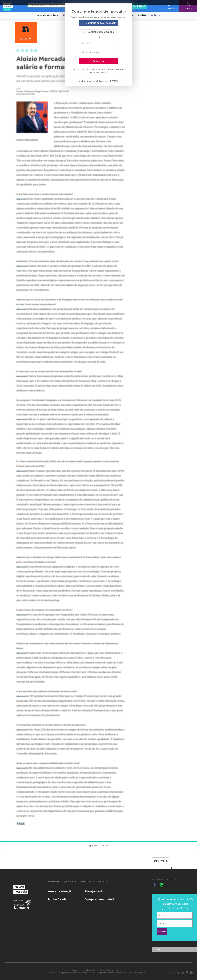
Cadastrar (98, 61)
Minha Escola (57, 899)
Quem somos (70, 881)
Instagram (187, 973)
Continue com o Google (98, 32)
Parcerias (103, 881)
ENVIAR (162, 932)
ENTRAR (114, 81)
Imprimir (161, 861)
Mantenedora (19, 901)
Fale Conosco (87, 881)
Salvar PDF (162, 870)
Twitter (183, 973)
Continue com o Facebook (99, 23)
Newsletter (53, 881)
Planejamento (94, 891)
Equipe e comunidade (100, 899)
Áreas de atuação (60, 891)
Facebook (179, 973)
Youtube (191, 973)
